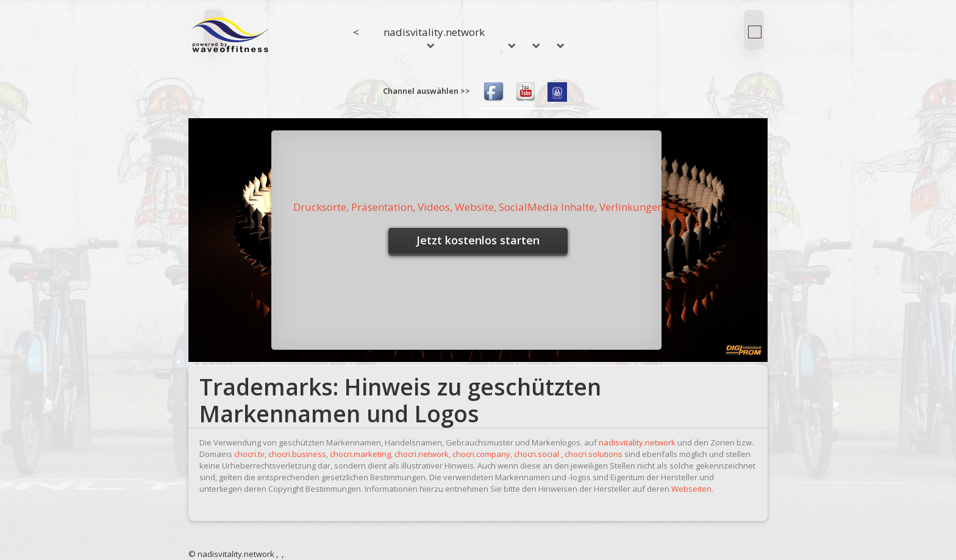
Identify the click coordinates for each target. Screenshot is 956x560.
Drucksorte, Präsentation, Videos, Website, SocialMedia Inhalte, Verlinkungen (478, 207)
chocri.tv (249, 454)
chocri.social (537, 454)
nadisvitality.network (434, 37)
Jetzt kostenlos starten (478, 240)
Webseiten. (692, 489)
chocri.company (481, 454)
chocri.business (297, 454)
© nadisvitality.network (231, 554)
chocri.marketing (360, 454)
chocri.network (422, 454)
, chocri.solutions (592, 454)
